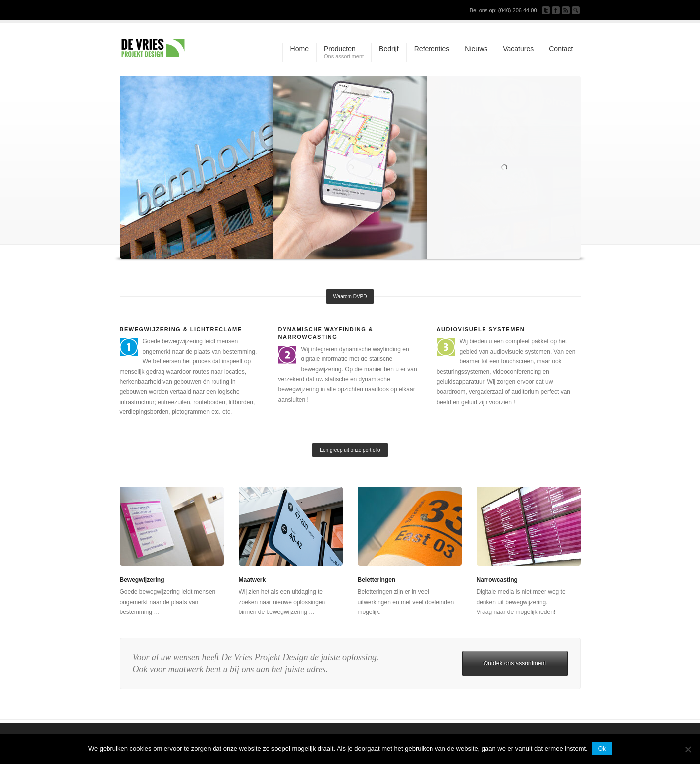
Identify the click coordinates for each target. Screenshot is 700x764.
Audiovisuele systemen (481, 329)
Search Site (576, 10)
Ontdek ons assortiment (515, 663)
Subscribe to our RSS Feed (566, 10)
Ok (602, 749)
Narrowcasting (497, 580)
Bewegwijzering (142, 580)
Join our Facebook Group (556, 10)
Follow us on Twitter (546, 10)
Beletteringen (377, 580)
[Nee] (688, 749)
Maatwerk (252, 580)
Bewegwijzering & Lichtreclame (181, 329)
